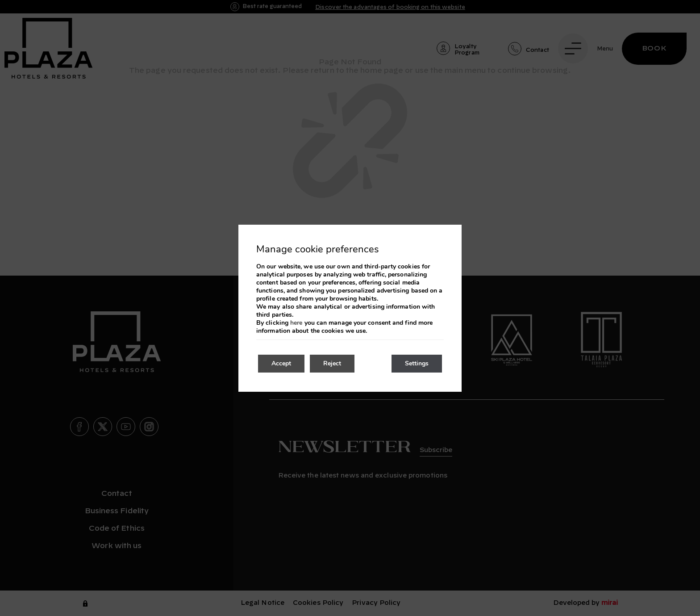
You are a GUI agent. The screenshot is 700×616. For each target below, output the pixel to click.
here (296, 323)
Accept (281, 363)
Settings (417, 363)
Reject (332, 363)
